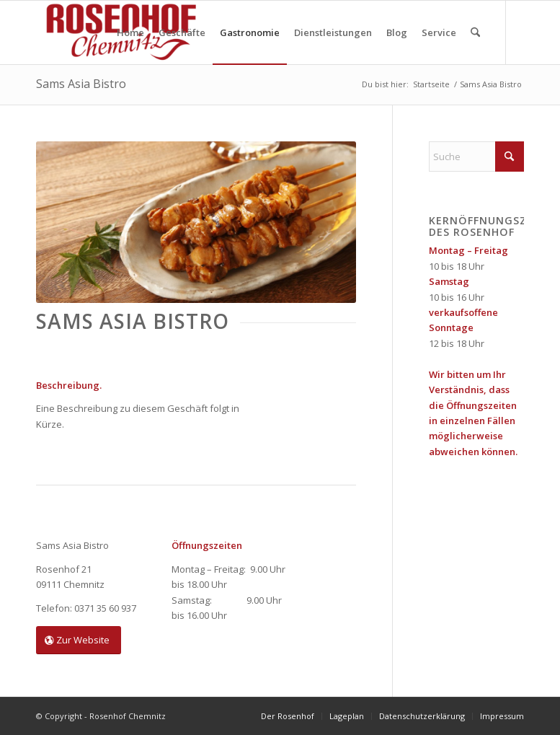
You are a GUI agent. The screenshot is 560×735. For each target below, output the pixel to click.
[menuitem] (130, 32)
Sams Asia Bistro (81, 84)
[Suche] (475, 32)
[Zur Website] (79, 640)
